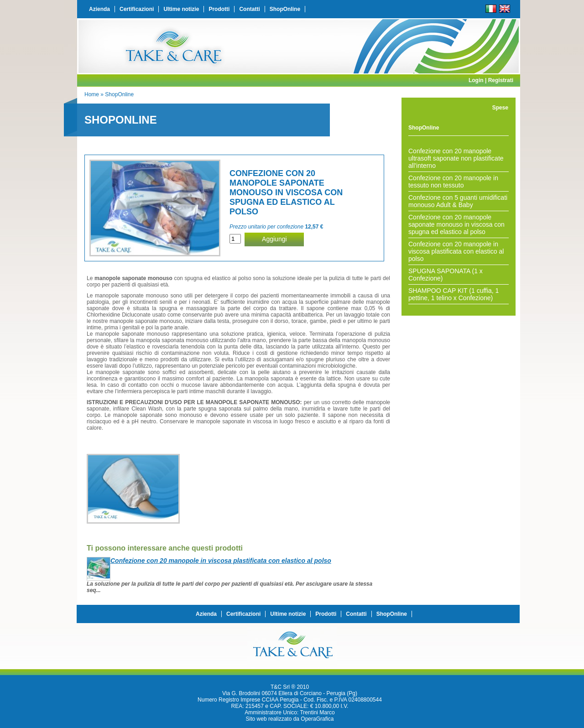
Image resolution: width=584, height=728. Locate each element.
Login (476, 80)
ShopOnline (285, 9)
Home (92, 94)
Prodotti (219, 9)
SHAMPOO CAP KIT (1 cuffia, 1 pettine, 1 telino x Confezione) (454, 294)
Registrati (501, 80)
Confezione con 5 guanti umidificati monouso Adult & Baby (458, 201)
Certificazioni (137, 9)
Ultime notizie (181, 9)
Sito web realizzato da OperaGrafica (290, 719)
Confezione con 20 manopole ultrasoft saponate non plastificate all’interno (456, 158)
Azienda (99, 9)
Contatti (249, 9)
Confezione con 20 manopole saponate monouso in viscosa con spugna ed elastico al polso (456, 224)
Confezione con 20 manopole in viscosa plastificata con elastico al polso (456, 251)
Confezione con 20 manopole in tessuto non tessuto (453, 182)
